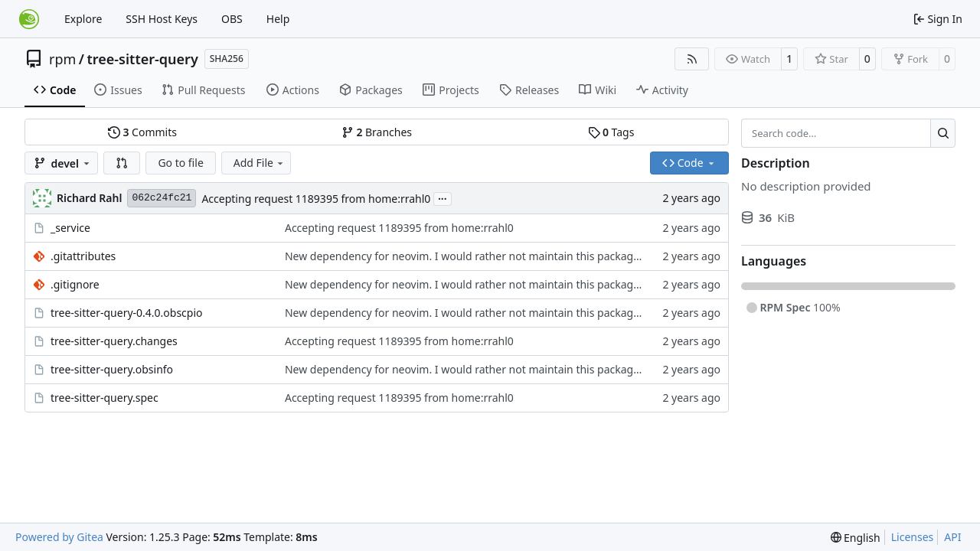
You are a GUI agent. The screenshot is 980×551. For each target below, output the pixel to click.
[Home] (29, 19)
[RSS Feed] (692, 59)
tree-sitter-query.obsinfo (112, 369)
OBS (232, 19)
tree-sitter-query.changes (114, 341)
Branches (377, 132)
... (443, 197)
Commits (142, 132)
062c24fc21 (162, 198)
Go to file (180, 163)
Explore (83, 19)
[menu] (856, 538)
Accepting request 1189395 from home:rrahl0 (316, 199)
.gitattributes (83, 256)
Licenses (913, 537)
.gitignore (75, 284)
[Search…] (943, 133)
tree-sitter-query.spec (105, 398)
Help (278, 19)
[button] (122, 163)
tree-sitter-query (143, 59)
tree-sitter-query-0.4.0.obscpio (127, 313)
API (952, 537)
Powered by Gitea (59, 537)
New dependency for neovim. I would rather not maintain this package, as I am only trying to (519, 256)
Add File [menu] (260, 163)
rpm (62, 59)
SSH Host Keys (162, 19)
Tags (611, 132)
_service (70, 228)
